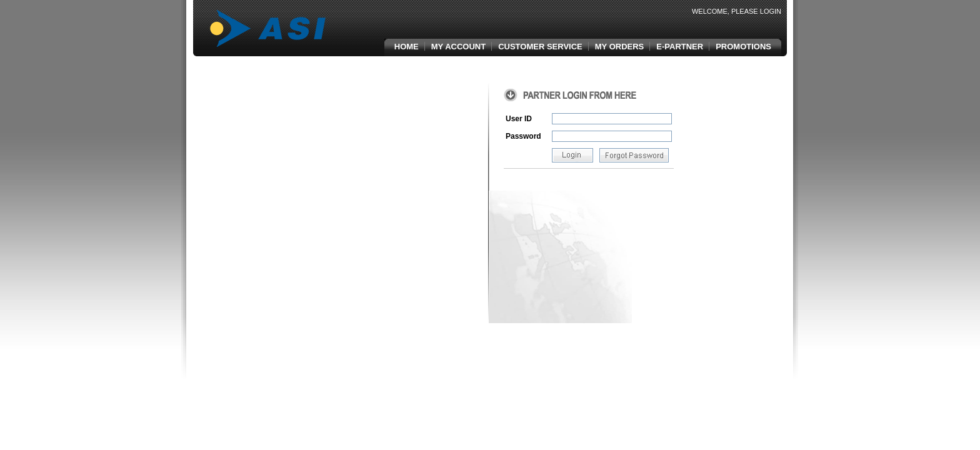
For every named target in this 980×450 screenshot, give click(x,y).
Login (771, 11)
